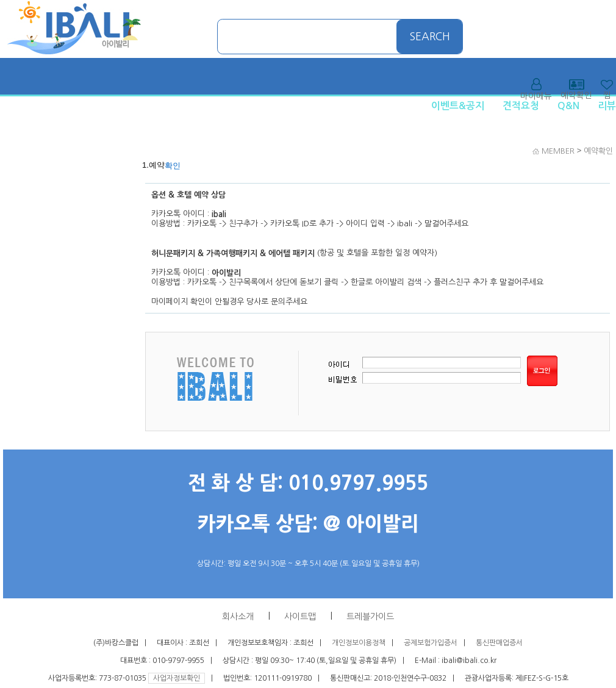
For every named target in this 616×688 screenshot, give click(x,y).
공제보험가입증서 (431, 643)
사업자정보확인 (177, 678)
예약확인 (598, 151)
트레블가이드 (370, 617)
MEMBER (558, 151)
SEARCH (430, 37)
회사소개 (238, 617)
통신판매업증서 (499, 643)
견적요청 (521, 106)
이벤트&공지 (458, 106)
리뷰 (607, 106)
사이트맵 (300, 617)
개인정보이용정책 (359, 643)
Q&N (568, 106)
